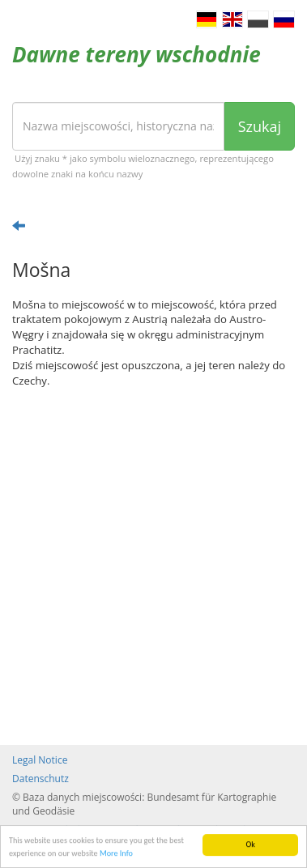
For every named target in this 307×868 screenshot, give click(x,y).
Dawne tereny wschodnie (136, 54)
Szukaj (260, 126)
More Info (116, 854)
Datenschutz (41, 779)
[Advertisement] (153, 566)
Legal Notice (40, 760)
